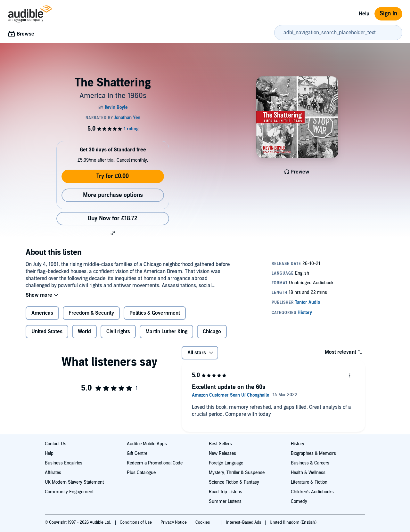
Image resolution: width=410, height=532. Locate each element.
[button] (113, 233)
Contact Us (56, 444)
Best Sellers (220, 444)
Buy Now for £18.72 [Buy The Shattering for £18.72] (113, 218)
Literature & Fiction (309, 482)
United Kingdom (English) (293, 522)
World (84, 332)
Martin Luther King (166, 332)
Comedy (299, 501)
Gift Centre (137, 453)
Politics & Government (155, 313)
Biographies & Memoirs (313, 453)
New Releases (222, 453)
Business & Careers (310, 463)
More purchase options (113, 195)
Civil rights (118, 332)
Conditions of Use (136, 522)
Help (364, 14)
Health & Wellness (308, 473)
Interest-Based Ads (244, 522)
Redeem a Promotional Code (155, 463)
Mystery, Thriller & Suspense (237, 473)
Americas (42, 313)
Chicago (212, 332)
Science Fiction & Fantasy (234, 482)
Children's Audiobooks (312, 492)
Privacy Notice (174, 522)
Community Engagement (69, 492)
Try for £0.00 (113, 176)
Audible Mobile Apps (147, 444)
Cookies (203, 522)
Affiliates (53, 473)
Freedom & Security (91, 313)
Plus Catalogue (141, 473)
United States (47, 332)
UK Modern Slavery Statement (74, 482)
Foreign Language (226, 463)
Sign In (388, 14)
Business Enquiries (64, 463)
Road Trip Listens (225, 492)
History (298, 444)
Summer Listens (225, 501)
